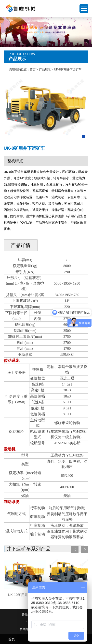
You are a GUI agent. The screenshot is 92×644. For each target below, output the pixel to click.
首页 (33, 69)
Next (85, 549)
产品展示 (45, 69)
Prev (75, 549)
